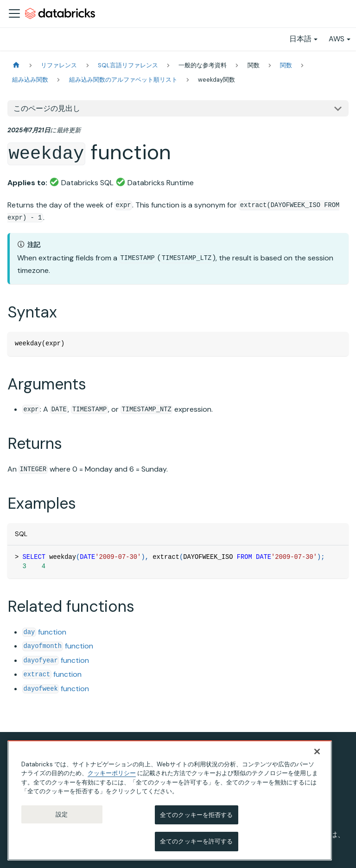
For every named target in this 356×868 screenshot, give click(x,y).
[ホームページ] (16, 65)
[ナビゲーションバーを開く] (14, 13)
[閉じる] (317, 751)
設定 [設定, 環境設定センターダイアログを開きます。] (62, 814)
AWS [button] (337, 39)
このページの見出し (47, 108)
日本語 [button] (300, 39)
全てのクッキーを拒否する (197, 815)
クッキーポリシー (112, 773)
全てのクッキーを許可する (197, 841)
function (44, 632)
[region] (170, 800)
